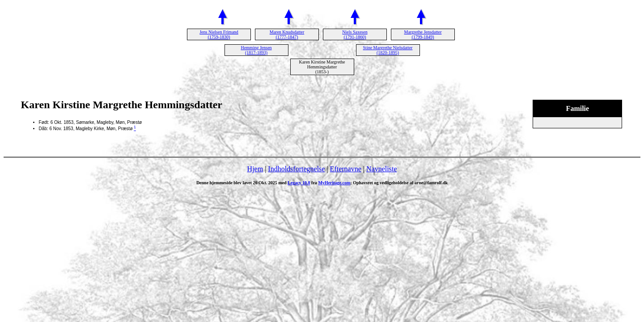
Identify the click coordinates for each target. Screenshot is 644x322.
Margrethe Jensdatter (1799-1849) (423, 34)
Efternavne (346, 169)
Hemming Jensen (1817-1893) (256, 50)
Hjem (255, 169)
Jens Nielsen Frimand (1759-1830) (219, 34)
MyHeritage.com (334, 183)
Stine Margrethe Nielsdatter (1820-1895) (388, 50)
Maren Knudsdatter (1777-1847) (287, 34)
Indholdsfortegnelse (296, 169)
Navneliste (381, 169)
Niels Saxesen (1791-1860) (355, 34)
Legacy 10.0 (299, 183)
